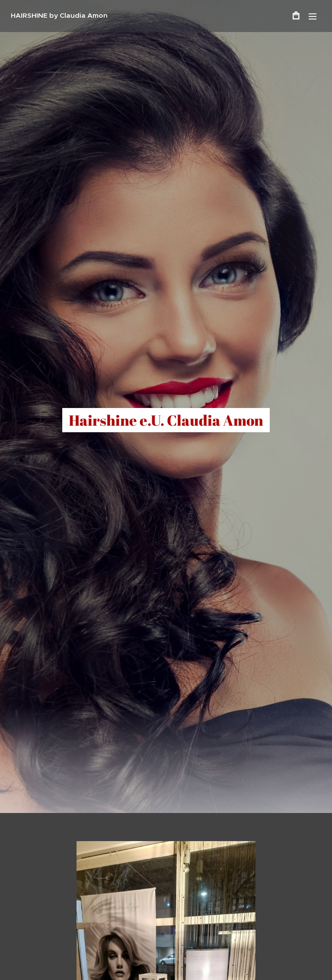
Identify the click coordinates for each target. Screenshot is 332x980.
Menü (313, 16)
